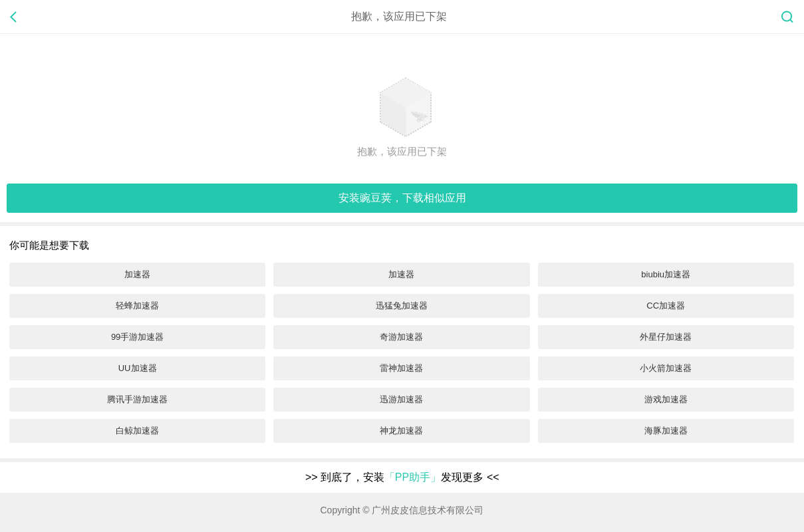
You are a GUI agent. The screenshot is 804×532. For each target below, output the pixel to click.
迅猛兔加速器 (402, 306)
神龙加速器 (401, 431)
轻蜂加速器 (137, 306)
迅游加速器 (401, 399)
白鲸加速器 (137, 431)
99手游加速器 (137, 337)
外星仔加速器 (666, 337)
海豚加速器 (666, 431)
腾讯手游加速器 (137, 399)
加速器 (137, 274)
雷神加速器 (401, 368)
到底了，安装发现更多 (402, 477)
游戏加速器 (666, 399)
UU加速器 (138, 368)
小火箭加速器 (666, 368)
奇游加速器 (401, 337)
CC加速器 (666, 306)
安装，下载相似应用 (402, 198)
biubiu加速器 (666, 274)
